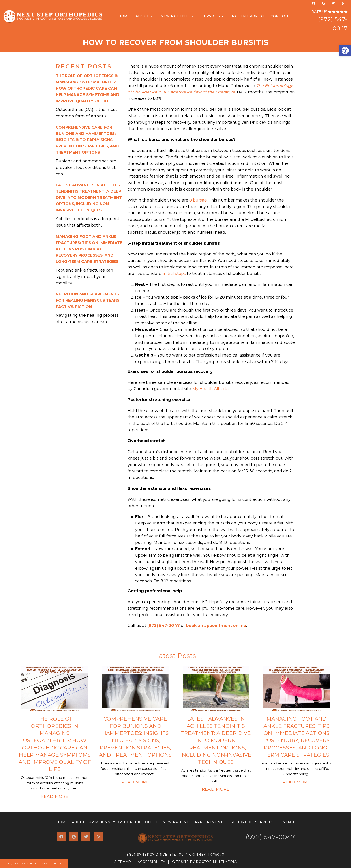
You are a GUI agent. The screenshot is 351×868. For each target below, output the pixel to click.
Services (211, 16)
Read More (55, 796)
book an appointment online (216, 626)
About (142, 16)
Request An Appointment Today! (34, 863)
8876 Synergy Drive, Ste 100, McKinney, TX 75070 (175, 855)
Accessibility (151, 862)
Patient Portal (248, 16)
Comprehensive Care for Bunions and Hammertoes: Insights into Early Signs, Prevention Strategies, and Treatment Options (87, 140)
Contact (280, 16)
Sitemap (123, 862)
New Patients (175, 16)
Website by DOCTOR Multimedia (204, 862)
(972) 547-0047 (164, 626)
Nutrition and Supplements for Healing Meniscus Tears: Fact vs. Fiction (88, 300)
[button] (345, 51)
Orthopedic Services (251, 822)
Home (124, 16)
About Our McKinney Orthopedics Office (115, 822)
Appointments (210, 822)
